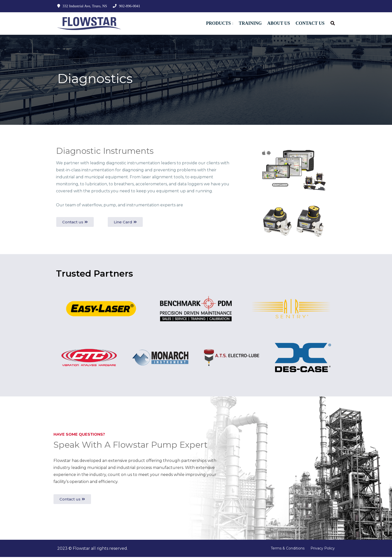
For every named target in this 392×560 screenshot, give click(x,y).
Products (218, 23)
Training (250, 23)
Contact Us (310, 23)
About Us (279, 23)
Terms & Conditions (288, 551)
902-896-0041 (126, 6)
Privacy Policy (323, 551)
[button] (75, 225)
